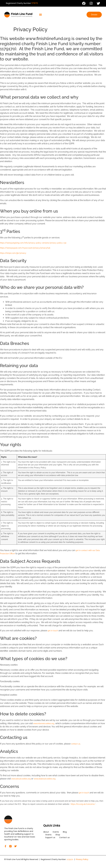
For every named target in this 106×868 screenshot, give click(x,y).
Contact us (64, 837)
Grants (48, 835)
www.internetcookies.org (44, 723)
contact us (76, 744)
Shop (58, 835)
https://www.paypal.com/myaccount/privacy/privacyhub (25, 248)
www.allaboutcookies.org (45, 779)
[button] (41, 15)
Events (56, 832)
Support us (50, 837)
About (46, 832)
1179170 (35, 3)
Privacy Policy (82, 859)
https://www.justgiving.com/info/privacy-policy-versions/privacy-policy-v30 (33, 243)
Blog (65, 832)
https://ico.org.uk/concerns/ (83, 804)
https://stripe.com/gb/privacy (13, 253)
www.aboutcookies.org (21, 779)
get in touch (53, 631)
